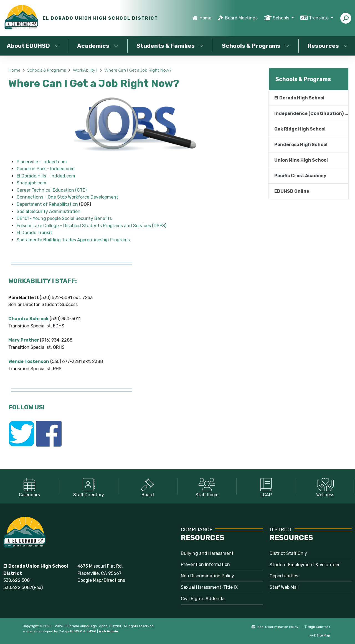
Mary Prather (24, 340)
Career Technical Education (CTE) (52, 190)
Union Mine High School (301, 160)
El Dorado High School (299, 98)
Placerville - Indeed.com (42, 162)
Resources (328, 46)
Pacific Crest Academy (300, 176)
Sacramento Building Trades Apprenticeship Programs (73, 240)
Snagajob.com (31, 183)
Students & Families (170, 46)
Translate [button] (319, 18)
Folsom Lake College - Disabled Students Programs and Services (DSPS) (92, 226)
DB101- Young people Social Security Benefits (64, 218)
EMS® (91, 631)
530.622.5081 (17, 580)
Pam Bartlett (24, 298)
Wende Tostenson (29, 361)
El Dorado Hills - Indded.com (46, 176)
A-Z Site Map (317, 635)
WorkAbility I (85, 70)
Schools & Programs (256, 46)
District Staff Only (288, 553)
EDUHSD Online (292, 191)
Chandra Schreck (29, 319)
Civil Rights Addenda (203, 599)
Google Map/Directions (101, 580)
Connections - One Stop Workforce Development (67, 197)
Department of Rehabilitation (47, 204)
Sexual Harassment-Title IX (209, 587)
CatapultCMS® (71, 631)
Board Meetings (241, 18)
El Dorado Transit (34, 233)
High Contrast (319, 627)
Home (205, 18)
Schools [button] (282, 18)
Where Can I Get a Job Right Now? (138, 70)
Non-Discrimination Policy (275, 627)
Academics (98, 46)
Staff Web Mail (284, 587)
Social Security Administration (49, 211)
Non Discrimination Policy (207, 576)
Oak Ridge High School (300, 129)
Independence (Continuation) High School (311, 113)
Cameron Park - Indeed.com (46, 169)
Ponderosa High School (301, 145)
